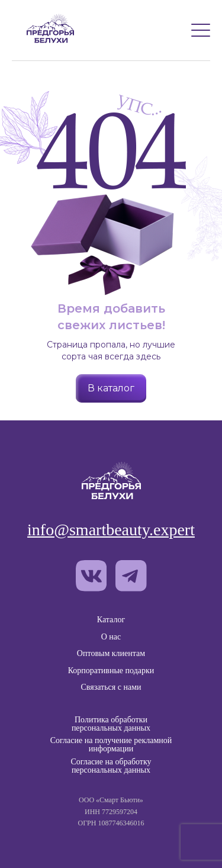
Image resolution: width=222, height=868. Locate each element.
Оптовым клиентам (111, 653)
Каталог (111, 620)
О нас (111, 637)
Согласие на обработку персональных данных (111, 766)
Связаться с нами (111, 687)
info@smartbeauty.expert (111, 530)
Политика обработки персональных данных (111, 724)
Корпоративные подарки (111, 671)
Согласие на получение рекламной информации (111, 745)
